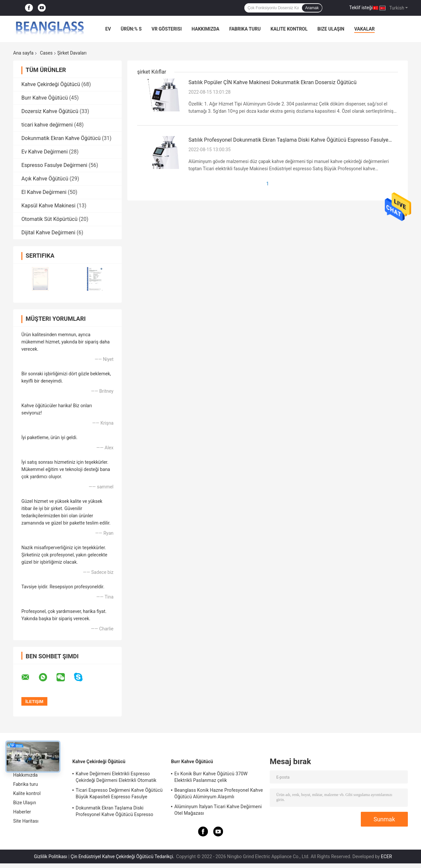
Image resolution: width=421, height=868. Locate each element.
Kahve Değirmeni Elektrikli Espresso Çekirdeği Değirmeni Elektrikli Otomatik (116, 777)
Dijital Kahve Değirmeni (48, 233)
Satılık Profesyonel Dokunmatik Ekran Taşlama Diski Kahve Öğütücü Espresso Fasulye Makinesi (288, 140)
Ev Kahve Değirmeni (45, 152)
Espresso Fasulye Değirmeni (54, 165)
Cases (46, 53)
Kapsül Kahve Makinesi (48, 206)
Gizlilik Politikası (50, 856)
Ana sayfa (23, 53)
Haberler (22, 812)
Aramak (312, 8)
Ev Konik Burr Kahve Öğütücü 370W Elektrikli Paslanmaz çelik (211, 777)
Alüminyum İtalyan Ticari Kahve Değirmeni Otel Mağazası (218, 810)
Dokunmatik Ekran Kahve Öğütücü (61, 138)
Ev (108, 29)
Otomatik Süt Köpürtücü (50, 219)
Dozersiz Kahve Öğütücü (50, 111)
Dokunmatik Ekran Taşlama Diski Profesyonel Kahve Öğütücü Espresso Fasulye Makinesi (114, 812)
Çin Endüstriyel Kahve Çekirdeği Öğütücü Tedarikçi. (123, 856)
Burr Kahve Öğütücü (45, 98)
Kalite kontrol (289, 29)
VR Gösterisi (167, 29)
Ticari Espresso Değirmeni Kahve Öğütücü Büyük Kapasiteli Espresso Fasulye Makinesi (119, 794)
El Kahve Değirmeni (44, 192)
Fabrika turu (245, 29)
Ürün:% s (131, 29)
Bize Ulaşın (331, 29)
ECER (386, 856)
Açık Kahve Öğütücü (45, 179)
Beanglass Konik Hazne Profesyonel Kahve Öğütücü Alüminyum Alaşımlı (219, 793)
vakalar (364, 29)
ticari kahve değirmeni (47, 125)
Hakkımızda (205, 29)
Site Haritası (26, 821)
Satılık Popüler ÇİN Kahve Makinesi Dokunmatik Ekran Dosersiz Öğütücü (272, 82)
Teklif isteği (361, 8)
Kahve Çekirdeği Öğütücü (51, 84)
